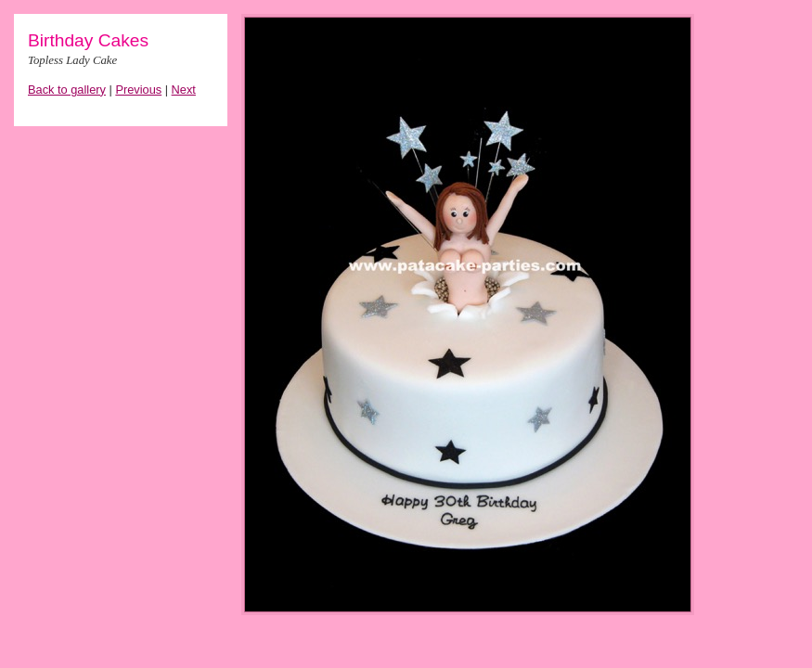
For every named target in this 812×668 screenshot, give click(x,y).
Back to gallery (67, 90)
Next (184, 90)
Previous (138, 90)
